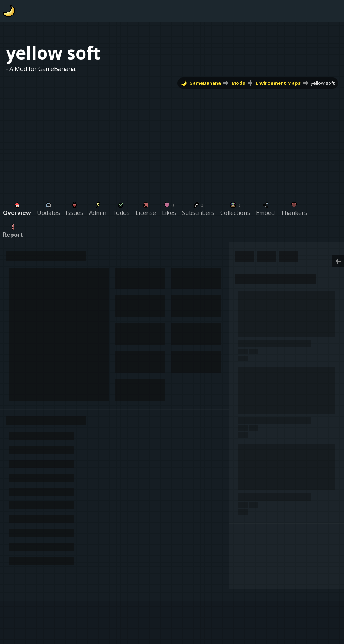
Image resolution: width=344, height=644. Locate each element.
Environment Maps (278, 83)
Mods (238, 83)
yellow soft (323, 83)
